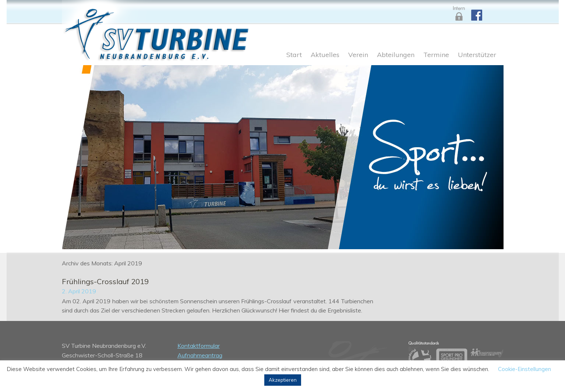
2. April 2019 (79, 291)
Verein (358, 55)
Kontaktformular (199, 346)
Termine (436, 55)
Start (294, 55)
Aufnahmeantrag (200, 355)
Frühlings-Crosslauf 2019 (105, 281)
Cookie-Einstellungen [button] (525, 369)
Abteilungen (396, 55)
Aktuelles (325, 55)
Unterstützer (477, 55)
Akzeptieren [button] (283, 380)
